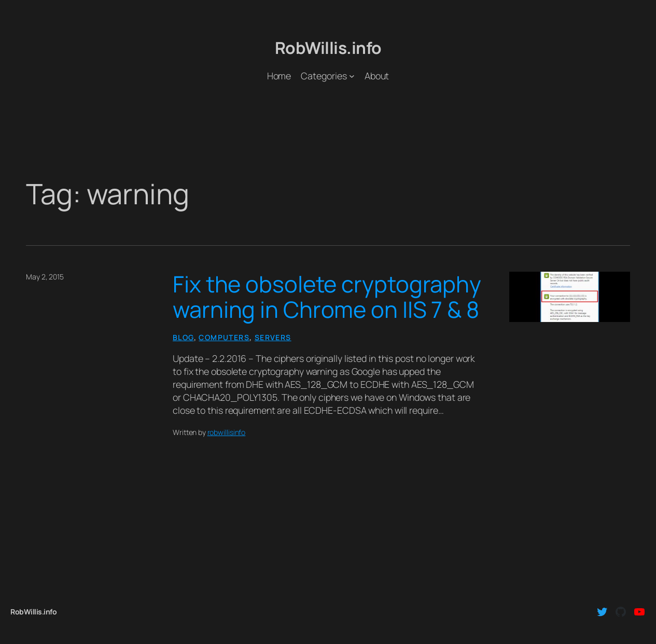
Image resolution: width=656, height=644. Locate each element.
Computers (224, 337)
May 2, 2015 (45, 277)
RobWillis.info (328, 48)
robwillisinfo (227, 432)
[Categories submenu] (352, 76)
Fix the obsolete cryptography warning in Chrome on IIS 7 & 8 (327, 297)
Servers (273, 337)
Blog (183, 337)
